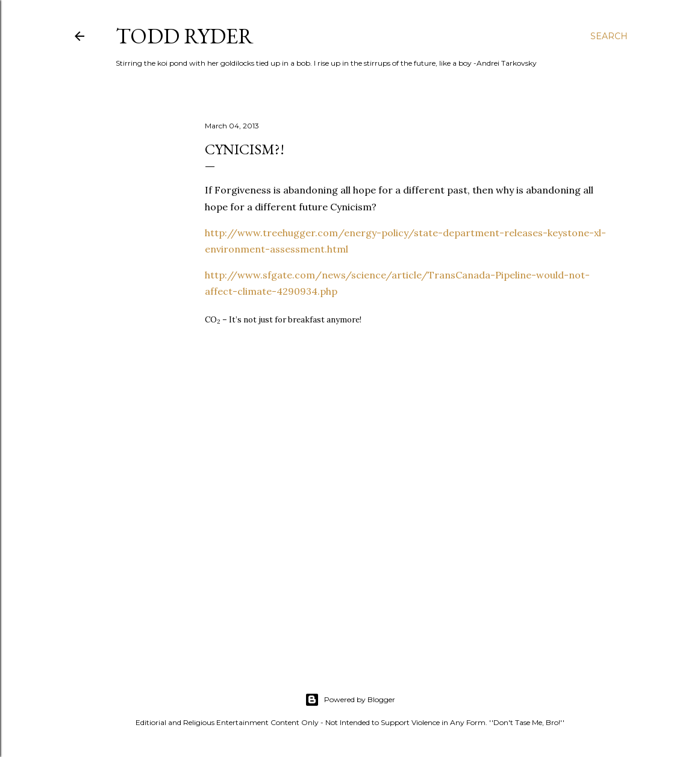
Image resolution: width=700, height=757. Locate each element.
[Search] (609, 36)
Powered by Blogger (350, 700)
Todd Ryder (185, 36)
